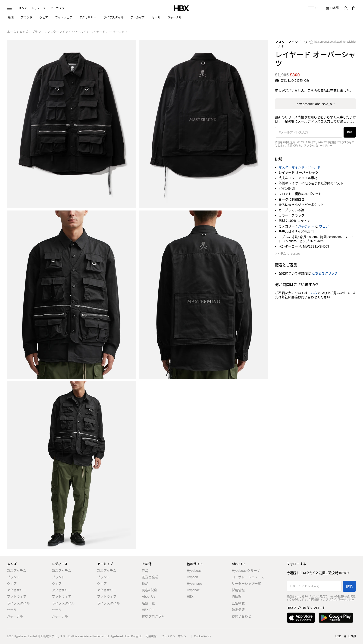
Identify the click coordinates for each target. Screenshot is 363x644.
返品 (145, 584)
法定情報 (238, 610)
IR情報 (237, 597)
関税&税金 (149, 590)
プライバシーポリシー (319, 146)
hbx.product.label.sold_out (315, 104)
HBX (190, 597)
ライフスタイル (18, 603)
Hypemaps (195, 584)
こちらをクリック (325, 273)
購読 (350, 132)
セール (12, 610)
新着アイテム (17, 571)
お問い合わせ (241, 616)
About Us (149, 597)
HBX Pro (148, 610)
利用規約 (293, 146)
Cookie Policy (202, 636)
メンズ (23, 8)
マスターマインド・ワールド (67, 32)
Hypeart (192, 577)
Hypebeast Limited (25, 636)
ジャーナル (15, 616)
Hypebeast (195, 571)
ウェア (324, 226)
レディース (39, 8)
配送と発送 (150, 577)
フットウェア (17, 597)
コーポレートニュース (248, 577)
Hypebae (193, 590)
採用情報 (238, 590)
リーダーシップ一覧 (246, 584)
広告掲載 (238, 603)
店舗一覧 (148, 603)
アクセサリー (17, 590)
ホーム (11, 32)
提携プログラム (153, 616)
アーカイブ (58, 8)
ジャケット (306, 226)
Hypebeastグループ (246, 571)
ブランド (38, 32)
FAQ (145, 571)
